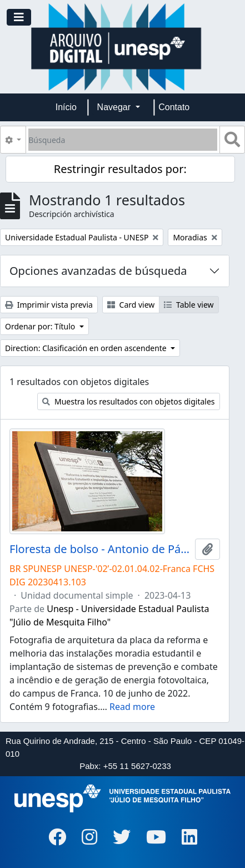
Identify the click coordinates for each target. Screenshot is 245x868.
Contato (174, 107)
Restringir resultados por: (120, 169)
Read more (132, 707)
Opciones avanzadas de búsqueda (98, 271)
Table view (189, 305)
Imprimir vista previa (49, 305)
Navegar (115, 107)
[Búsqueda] (123, 140)
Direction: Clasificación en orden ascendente (87, 348)
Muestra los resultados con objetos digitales (128, 401)
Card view (131, 305)
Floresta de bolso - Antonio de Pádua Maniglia (100, 549)
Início (66, 107)
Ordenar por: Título (41, 326)
